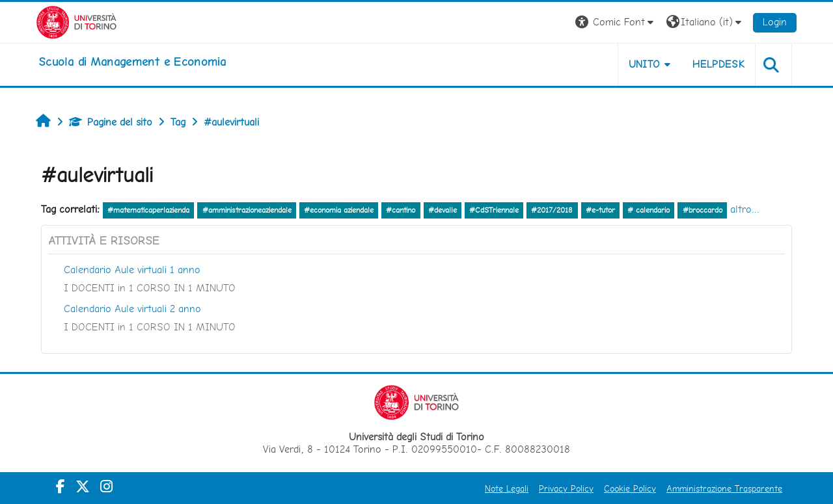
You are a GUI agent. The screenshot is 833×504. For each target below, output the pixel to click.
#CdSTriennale (494, 210)
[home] (132, 62)
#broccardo (703, 210)
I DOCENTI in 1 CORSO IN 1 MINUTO (150, 288)
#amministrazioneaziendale (247, 210)
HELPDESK (718, 64)
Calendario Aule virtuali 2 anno (132, 309)
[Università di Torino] (76, 21)
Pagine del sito (111, 122)
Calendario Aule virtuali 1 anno (132, 270)
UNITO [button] (645, 64)
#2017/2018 (552, 210)
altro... (745, 209)
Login (775, 22)
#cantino (401, 210)
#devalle (443, 210)
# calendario (649, 210)
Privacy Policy (566, 488)
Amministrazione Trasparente (724, 488)
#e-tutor (600, 210)
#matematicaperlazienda (148, 210)
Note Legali (507, 488)
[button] (616, 22)
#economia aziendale (339, 210)
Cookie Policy (630, 488)
